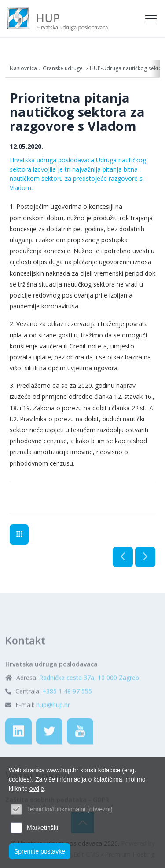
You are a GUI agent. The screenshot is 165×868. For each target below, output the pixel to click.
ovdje (37, 789)
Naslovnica (23, 68)
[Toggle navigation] (152, 19)
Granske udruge (63, 68)
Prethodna (123, 557)
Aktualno (19, 534)
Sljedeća (145, 557)
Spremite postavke (40, 851)
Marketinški (42, 828)
